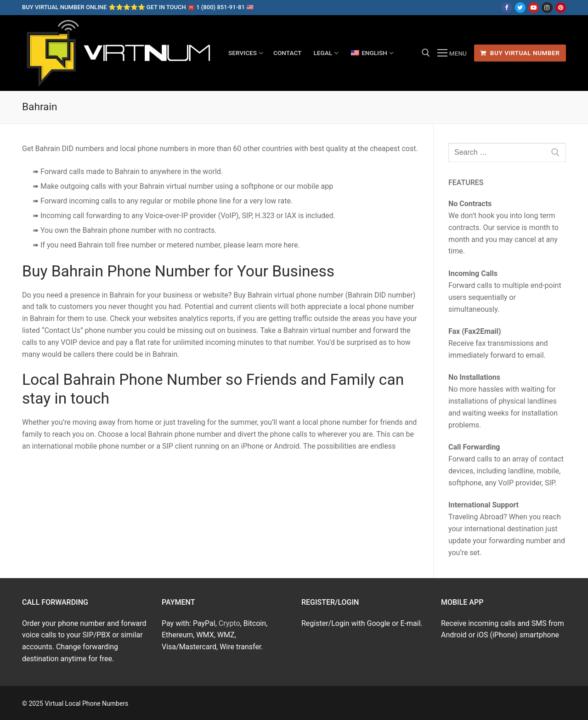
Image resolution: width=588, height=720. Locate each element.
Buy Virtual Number (520, 53)
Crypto (229, 623)
